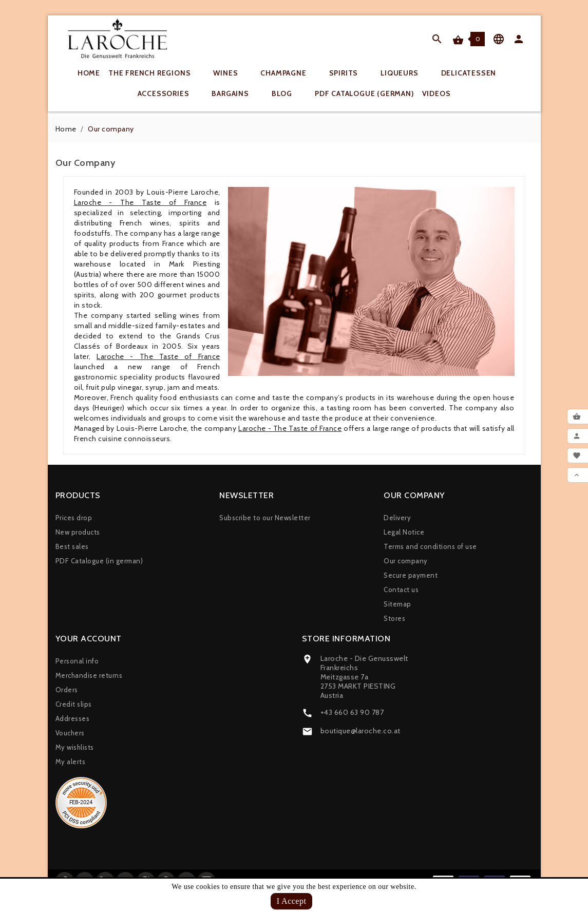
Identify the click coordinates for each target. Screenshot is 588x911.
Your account (89, 639)
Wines (232, 73)
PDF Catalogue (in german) (99, 561)
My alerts (71, 762)
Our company (406, 561)
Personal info (77, 661)
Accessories (170, 93)
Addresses (73, 718)
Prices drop (74, 518)
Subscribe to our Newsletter (265, 518)
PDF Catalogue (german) (364, 93)
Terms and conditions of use (430, 546)
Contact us (401, 590)
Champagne (290, 73)
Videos (437, 93)
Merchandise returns (89, 675)
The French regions (156, 73)
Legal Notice (404, 532)
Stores (394, 618)
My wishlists (75, 747)
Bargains (237, 93)
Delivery (397, 518)
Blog (289, 93)
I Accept (292, 901)
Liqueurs (406, 73)
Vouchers (70, 733)
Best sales (72, 546)
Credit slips (74, 704)
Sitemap (397, 604)
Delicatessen (476, 73)
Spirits (350, 73)
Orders (67, 690)
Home (89, 73)
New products (78, 532)
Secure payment (411, 575)
